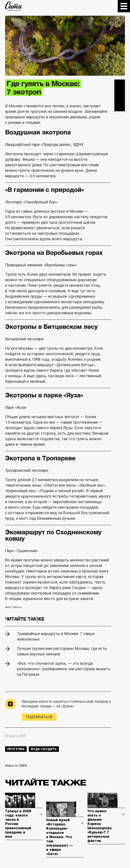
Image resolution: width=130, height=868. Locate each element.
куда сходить (44, 749)
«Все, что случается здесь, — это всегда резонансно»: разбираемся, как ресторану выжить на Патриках (64, 669)
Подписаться (39, 717)
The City (14, 6)
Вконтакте (120, 95)
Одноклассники (120, 106)
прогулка (16, 749)
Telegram (120, 85)
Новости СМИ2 (16, 766)
